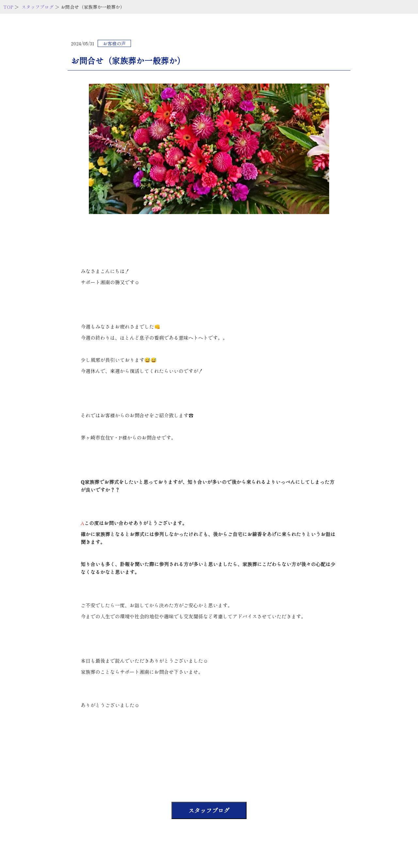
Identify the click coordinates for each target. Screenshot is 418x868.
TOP (8, 7)
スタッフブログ (38, 7)
